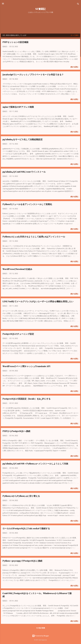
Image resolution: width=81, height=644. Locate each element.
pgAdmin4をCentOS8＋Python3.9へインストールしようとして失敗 (35, 464)
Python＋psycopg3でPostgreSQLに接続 (22, 561)
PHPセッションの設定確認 (15, 42)
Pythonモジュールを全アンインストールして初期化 (27, 204)
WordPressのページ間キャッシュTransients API (26, 366)
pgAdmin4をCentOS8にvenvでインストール (24, 172)
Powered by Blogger (41, 636)
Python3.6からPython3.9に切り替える (21, 496)
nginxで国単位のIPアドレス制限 (18, 107)
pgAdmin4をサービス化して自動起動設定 (23, 139)
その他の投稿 (40, 628)
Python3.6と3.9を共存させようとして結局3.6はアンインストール (34, 237)
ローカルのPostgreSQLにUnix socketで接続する (26, 528)
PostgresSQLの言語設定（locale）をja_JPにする (27, 399)
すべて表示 (75, 35)
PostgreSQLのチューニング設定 (18, 334)
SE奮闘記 (40, 9)
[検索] (78, 4)
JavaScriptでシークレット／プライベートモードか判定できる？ (33, 74)
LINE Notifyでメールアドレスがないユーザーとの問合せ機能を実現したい (38, 301)
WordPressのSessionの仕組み (17, 269)
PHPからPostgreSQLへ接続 (16, 431)
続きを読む (75, 67)
